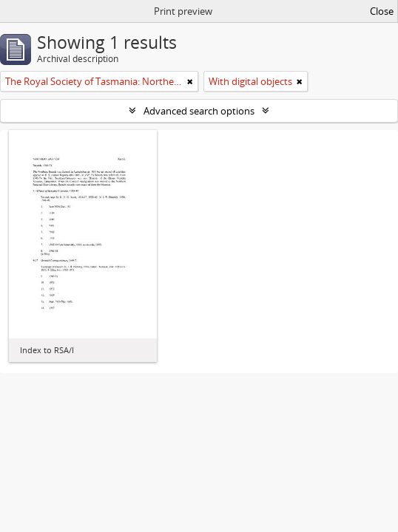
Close (382, 11)
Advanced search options (199, 111)
